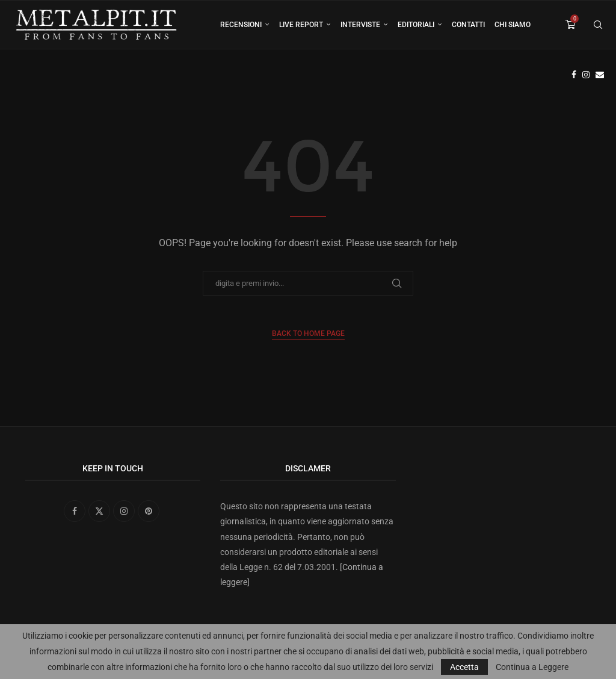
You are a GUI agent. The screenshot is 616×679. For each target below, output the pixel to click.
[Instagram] (586, 75)
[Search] (598, 25)
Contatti (468, 25)
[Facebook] (574, 75)
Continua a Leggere (532, 667)
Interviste (360, 25)
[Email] (600, 75)
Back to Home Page (308, 333)
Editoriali (416, 25)
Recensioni (241, 25)
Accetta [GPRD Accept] (464, 667)
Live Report (301, 25)
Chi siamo (513, 25)
